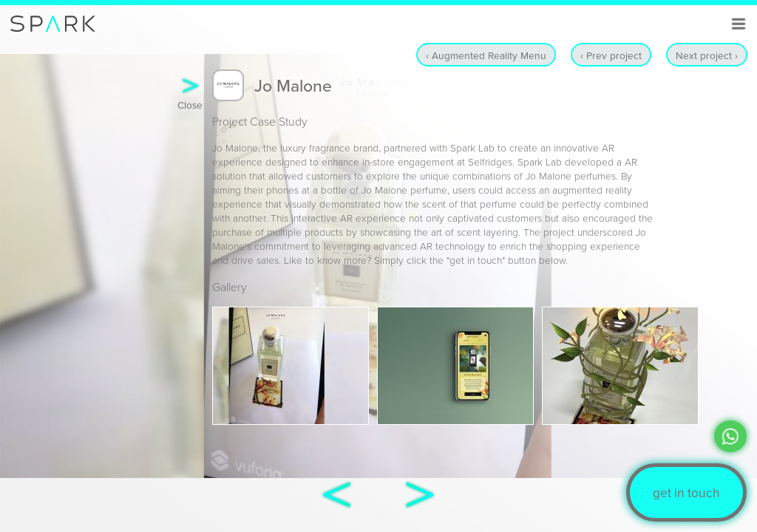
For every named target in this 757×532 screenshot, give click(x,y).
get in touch (686, 492)
